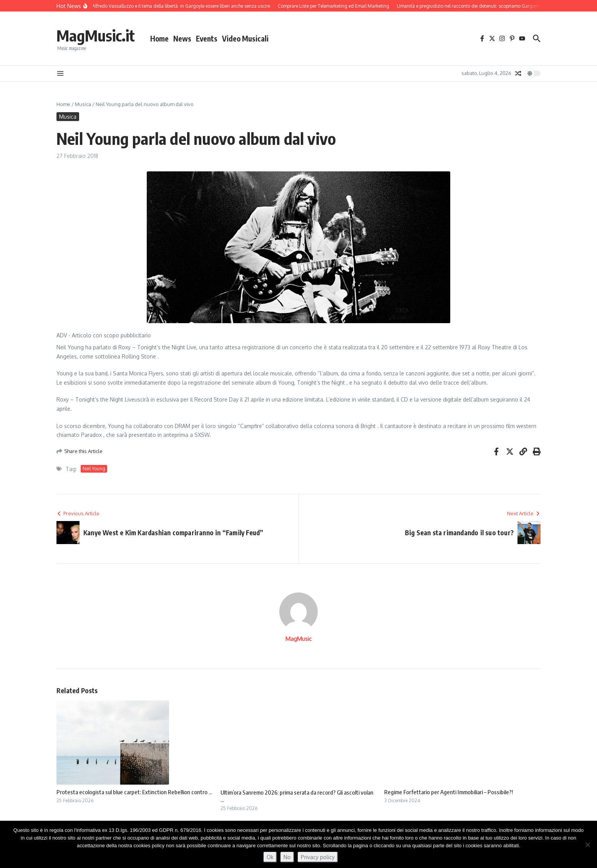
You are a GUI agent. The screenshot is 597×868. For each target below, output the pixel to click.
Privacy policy (318, 857)
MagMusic (298, 639)
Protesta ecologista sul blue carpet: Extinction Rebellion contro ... (134, 792)
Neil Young (94, 469)
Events (207, 38)
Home (159, 38)
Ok (270, 857)
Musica (83, 104)
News (182, 38)
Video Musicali (245, 38)
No (287, 857)
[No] (587, 845)
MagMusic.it (96, 35)
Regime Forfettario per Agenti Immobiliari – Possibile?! (449, 792)
